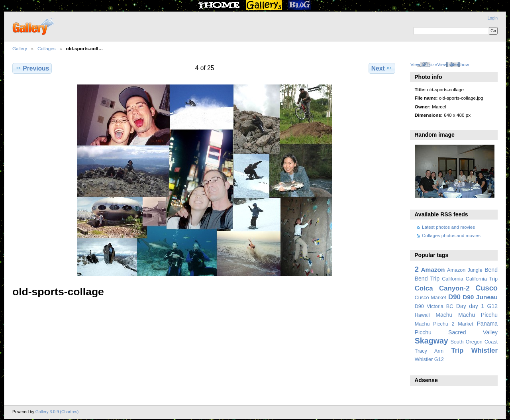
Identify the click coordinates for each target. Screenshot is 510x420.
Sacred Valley (473, 332)
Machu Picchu (478, 315)
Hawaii (422, 315)
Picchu (423, 332)
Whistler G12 (429, 359)
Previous (32, 68)
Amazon (433, 270)
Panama (487, 324)
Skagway (432, 341)
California (452, 279)
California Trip (482, 279)
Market (466, 324)
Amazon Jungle (465, 270)
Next (382, 68)
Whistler (484, 350)
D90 (454, 297)
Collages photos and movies (451, 235)
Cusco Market (431, 298)
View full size (424, 64)
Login (493, 18)
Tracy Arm (429, 351)
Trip (457, 350)
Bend (491, 270)
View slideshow (453, 64)
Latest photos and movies (448, 227)
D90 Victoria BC (434, 306)
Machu (444, 315)
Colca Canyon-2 (442, 288)
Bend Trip (427, 279)
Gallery (20, 48)
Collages (46, 48)
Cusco (486, 288)
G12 (492, 306)
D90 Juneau (480, 297)
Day (461, 306)
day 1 (477, 306)
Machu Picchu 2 (435, 324)
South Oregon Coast (474, 342)
